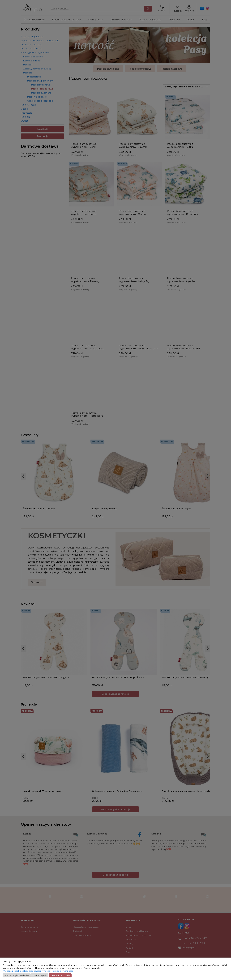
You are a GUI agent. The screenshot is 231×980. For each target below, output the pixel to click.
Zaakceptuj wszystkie (60, 975)
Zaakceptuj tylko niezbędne (17, 975)
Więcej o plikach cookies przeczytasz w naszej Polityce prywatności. (38, 971)
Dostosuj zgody (40, 975)
